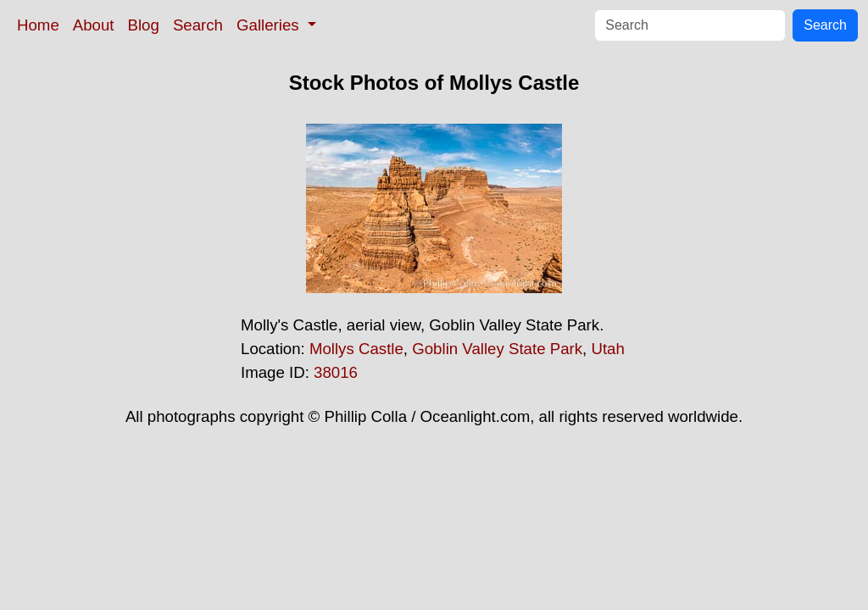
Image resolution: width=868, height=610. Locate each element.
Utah (607, 349)
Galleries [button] (270, 25)
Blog (144, 25)
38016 (336, 372)
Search (198, 25)
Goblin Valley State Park (497, 349)
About (94, 25)
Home (38, 25)
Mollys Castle (356, 349)
